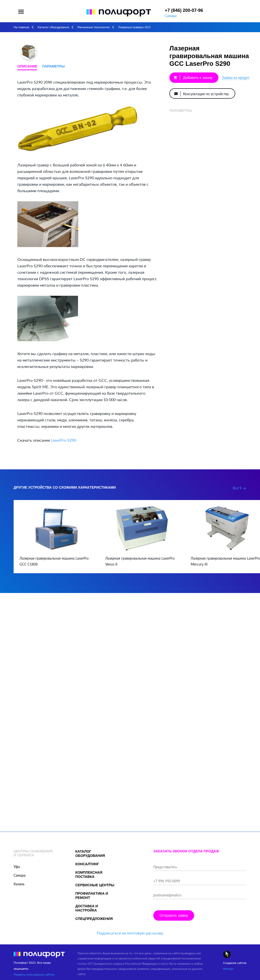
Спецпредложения (94, 919)
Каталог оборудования (53, 27)
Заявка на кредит (236, 78)
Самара (171, 16)
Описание (27, 66)
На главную (21, 27)
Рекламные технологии (94, 27)
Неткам (228, 969)
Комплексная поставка (89, 875)
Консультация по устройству (202, 94)
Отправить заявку (174, 915)
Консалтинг (87, 864)
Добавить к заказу (193, 78)
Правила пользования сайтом (34, 974)
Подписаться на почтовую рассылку (130, 933)
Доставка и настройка (87, 908)
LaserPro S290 (64, 440)
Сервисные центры (95, 885)
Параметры (53, 66)
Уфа (17, 867)
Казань (19, 884)
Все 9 (240, 488)
